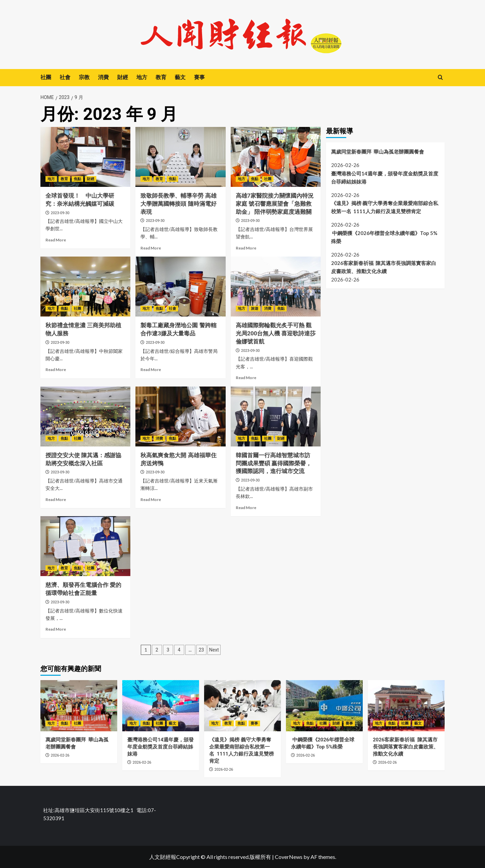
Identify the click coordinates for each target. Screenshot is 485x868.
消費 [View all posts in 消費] (268, 309)
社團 (46, 77)
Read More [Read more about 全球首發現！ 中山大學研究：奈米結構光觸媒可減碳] (56, 240)
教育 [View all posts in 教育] (64, 179)
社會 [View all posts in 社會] (172, 309)
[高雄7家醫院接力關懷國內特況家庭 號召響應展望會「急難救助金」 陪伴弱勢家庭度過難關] (276, 157)
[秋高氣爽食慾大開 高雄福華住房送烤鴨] (180, 416)
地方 (142, 77)
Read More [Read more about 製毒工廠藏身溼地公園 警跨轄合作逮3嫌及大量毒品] (151, 370)
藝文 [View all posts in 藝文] (172, 723)
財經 (123, 77)
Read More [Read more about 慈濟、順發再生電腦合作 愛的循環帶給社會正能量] (56, 629)
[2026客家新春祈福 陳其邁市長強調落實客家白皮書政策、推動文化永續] (406, 706)
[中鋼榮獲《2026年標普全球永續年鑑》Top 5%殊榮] (324, 706)
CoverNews (289, 857)
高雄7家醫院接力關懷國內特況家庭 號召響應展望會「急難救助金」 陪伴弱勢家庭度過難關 (275, 204)
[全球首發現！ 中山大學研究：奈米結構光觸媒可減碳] (85, 157)
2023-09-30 (60, 213)
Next (214, 650)
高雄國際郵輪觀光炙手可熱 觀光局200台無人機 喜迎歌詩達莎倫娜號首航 (276, 333)
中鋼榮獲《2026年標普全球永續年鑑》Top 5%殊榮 (384, 237)
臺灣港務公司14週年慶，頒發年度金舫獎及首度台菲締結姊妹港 (385, 177)
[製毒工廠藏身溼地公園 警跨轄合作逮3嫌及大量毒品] (180, 287)
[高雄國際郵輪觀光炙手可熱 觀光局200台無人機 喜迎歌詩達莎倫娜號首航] (276, 287)
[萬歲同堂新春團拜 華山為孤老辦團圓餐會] (79, 706)
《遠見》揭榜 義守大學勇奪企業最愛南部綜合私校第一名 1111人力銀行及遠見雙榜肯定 (385, 207)
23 (201, 650)
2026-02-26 (60, 755)
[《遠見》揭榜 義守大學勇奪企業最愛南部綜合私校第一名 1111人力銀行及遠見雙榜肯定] (243, 706)
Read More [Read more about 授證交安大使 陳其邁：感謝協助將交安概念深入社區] (56, 499)
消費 (103, 77)
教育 (161, 77)
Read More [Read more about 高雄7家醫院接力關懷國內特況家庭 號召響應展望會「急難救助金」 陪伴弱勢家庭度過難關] (246, 248)
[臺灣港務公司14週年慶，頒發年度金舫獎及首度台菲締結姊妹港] (161, 706)
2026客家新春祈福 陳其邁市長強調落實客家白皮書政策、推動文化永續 (384, 267)
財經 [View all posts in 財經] (91, 179)
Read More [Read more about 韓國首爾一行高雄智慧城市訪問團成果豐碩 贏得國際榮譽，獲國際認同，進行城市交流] (246, 508)
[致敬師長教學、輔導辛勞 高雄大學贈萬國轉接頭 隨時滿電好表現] (180, 157)
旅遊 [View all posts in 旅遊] (255, 309)
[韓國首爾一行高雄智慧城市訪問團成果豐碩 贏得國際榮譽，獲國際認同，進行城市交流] (276, 416)
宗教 (84, 77)
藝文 (180, 77)
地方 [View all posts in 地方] (51, 179)
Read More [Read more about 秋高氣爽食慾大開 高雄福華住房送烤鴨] (151, 499)
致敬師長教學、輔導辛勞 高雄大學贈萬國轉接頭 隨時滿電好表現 (178, 204)
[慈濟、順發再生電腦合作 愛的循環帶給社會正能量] (85, 546)
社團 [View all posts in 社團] (268, 179)
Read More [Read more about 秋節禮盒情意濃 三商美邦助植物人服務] (56, 370)
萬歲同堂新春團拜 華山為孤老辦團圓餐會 (378, 152)
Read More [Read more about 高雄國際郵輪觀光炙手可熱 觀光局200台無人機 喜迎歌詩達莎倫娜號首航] (246, 378)
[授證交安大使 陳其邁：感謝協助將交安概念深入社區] (85, 416)
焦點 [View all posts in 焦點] (77, 179)
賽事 (199, 77)
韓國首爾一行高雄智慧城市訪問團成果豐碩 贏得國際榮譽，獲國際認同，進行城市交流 (274, 463)
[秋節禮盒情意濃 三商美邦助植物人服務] (85, 287)
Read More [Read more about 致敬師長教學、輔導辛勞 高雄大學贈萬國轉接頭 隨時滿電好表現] (151, 248)
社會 (65, 77)
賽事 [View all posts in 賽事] (254, 723)
